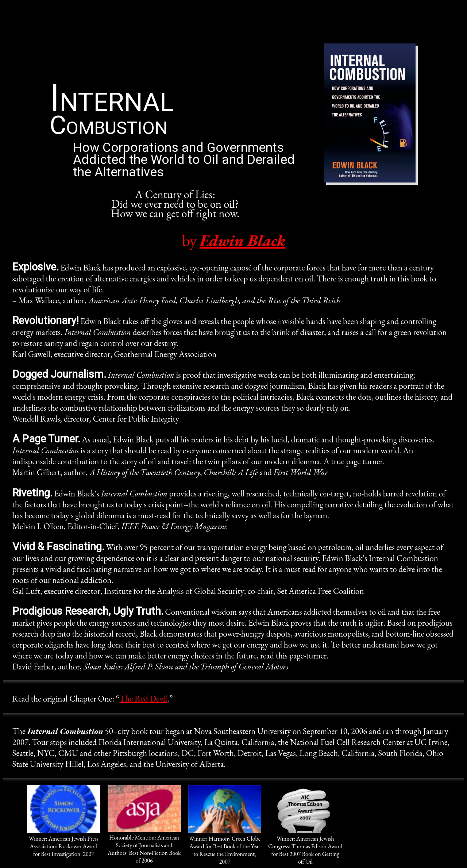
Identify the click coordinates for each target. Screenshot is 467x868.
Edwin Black (243, 240)
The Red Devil (144, 699)
